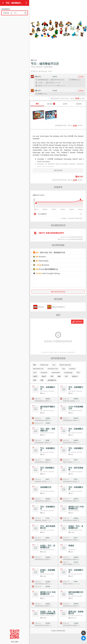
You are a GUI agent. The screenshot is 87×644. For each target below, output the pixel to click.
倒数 (59, 376)
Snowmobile (56, 372)
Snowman (44, 372)
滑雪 (35, 380)
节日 (78, 372)
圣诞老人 (75, 376)
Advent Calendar (65, 365)
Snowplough (68, 372)
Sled (35, 372)
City (54, 365)
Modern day (44, 365)
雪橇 (42, 380)
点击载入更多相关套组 (58, 631)
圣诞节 (35, 376)
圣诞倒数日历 (52, 380)
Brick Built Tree (38, 369)
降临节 (44, 376)
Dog (64, 369)
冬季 (52, 376)
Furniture (72, 369)
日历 (66, 376)
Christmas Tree (53, 369)
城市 (35, 365)
